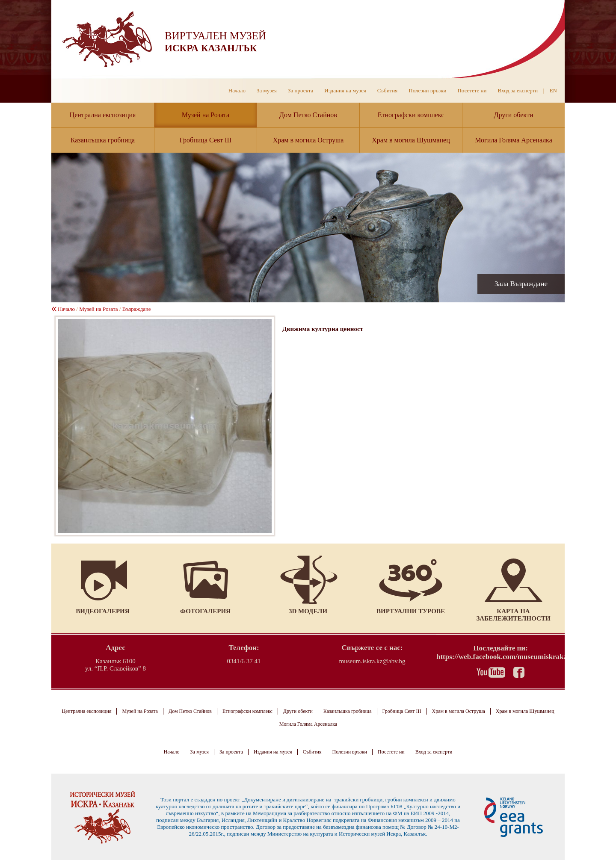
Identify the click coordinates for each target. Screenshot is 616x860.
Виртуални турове (411, 611)
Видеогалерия (102, 611)
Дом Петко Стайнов (308, 115)
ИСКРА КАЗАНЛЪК (211, 48)
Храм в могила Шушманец (411, 140)
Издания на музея (345, 90)
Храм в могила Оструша (308, 140)
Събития (388, 90)
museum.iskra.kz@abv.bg (372, 661)
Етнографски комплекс (411, 115)
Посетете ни (472, 90)
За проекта (301, 90)
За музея (267, 90)
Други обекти (514, 115)
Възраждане (137, 309)
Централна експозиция (103, 115)
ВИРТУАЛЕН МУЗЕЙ (215, 36)
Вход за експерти (518, 90)
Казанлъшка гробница (103, 140)
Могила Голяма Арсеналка (514, 140)
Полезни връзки (427, 90)
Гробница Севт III (206, 140)
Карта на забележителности (513, 615)
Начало (237, 90)
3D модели (308, 611)
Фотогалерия (205, 611)
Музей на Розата (206, 115)
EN (553, 90)
